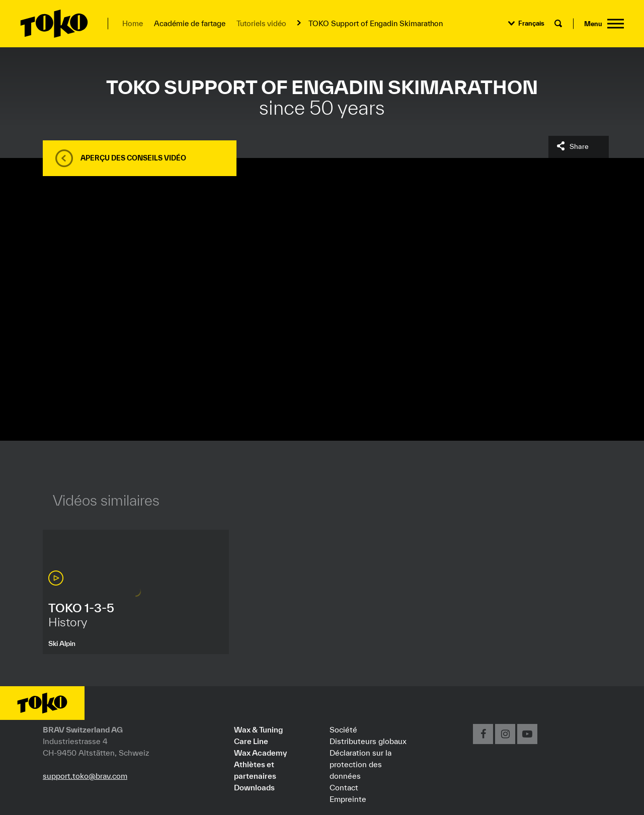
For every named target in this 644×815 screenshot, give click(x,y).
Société (343, 729)
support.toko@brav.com (85, 776)
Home (133, 23)
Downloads (254, 787)
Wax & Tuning (258, 729)
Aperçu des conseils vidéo (133, 158)
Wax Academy (260, 753)
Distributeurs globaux (368, 741)
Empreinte (348, 799)
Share (579, 146)
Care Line (251, 741)
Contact (344, 787)
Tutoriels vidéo (261, 23)
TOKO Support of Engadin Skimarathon (376, 23)
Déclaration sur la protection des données (360, 764)
